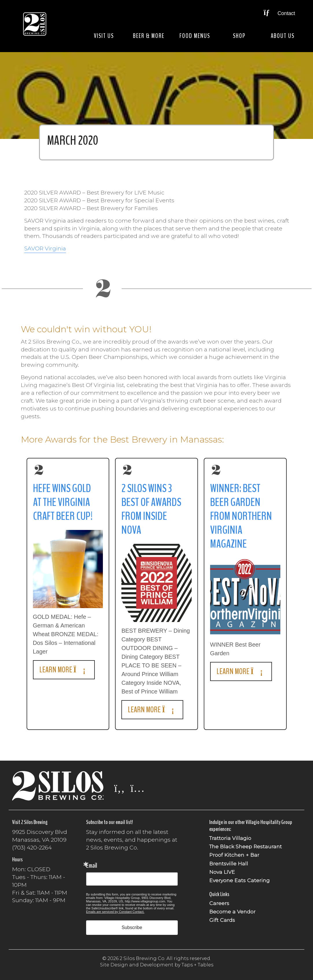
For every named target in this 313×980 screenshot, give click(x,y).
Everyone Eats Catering (239, 880)
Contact (279, 13)
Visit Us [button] (104, 36)
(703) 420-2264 (32, 847)
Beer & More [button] (149, 36)
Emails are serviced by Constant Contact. (115, 912)
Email (92, 865)
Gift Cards (222, 920)
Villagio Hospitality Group (269, 822)
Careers (219, 903)
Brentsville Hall (229, 864)
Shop (239, 36)
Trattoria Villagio (230, 838)
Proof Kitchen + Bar (234, 855)
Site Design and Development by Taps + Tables (157, 965)
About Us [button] (283, 36)
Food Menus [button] (195, 36)
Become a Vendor (232, 912)
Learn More (64, 670)
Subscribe (132, 927)
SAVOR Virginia (45, 248)
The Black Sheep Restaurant (246, 846)
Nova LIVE (222, 872)
